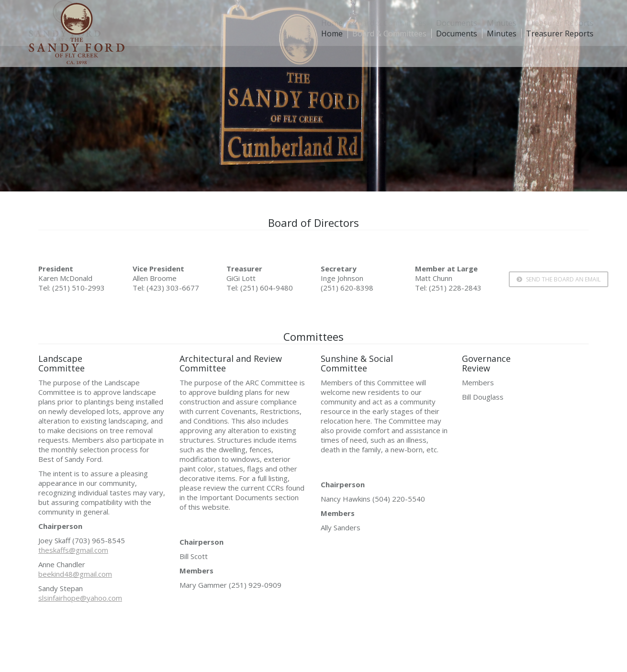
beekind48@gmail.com (75, 574)
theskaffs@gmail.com (73, 550)
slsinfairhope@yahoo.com (80, 598)
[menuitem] (332, 34)
